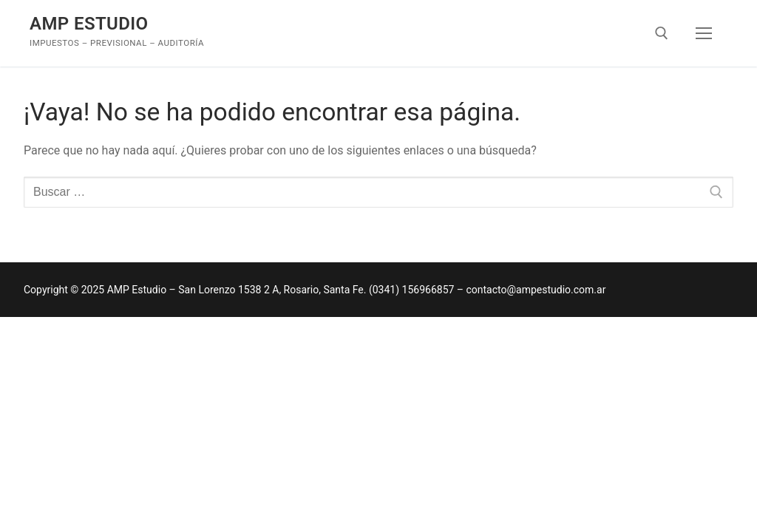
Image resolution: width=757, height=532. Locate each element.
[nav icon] (704, 33)
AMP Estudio (89, 24)
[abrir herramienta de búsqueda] (662, 33)
